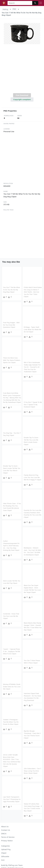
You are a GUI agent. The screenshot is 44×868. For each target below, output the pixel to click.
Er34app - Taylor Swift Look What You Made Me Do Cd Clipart (32, 329)
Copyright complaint (22, 99)
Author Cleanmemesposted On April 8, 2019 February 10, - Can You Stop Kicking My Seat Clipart (11, 546)
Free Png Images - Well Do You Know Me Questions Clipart (11, 325)
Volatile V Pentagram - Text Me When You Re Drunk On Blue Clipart (11, 721)
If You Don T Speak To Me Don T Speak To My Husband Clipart (33, 404)
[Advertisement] (22, 70)
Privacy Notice (7, 841)
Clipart (4, 853)
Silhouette (5, 856)
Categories (5, 846)
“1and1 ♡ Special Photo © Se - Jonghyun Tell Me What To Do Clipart (12, 651)
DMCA (4, 834)
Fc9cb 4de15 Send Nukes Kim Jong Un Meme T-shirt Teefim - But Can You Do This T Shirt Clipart (33, 292)
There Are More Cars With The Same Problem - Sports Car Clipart (12, 360)
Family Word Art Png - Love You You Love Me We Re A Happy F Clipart (32, 477)
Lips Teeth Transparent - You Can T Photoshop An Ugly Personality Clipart (12, 799)
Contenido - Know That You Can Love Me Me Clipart (11, 616)
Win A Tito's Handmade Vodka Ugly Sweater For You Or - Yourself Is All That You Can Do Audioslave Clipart (32, 367)
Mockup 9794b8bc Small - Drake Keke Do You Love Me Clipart (12, 686)
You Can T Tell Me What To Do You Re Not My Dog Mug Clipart (11, 290)
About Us (5, 827)
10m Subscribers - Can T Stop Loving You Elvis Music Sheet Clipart (32, 769)
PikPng (5, 9)
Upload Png (6, 849)
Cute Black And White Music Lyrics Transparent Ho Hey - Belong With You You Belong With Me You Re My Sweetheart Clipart (12, 397)
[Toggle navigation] (41, 3)
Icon (3, 860)
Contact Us (6, 830)
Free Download (22, 95)
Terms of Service (8, 837)
